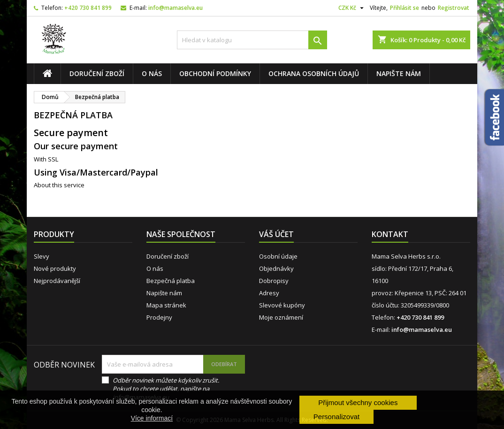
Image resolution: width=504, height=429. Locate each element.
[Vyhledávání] (252, 40)
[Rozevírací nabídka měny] (352, 8)
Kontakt (390, 234)
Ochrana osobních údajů (314, 73)
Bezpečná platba (171, 281)
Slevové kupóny (282, 305)
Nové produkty (55, 268)
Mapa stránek (166, 305)
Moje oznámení (281, 317)
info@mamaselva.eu (176, 8)
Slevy (42, 256)
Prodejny (159, 317)
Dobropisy (274, 281)
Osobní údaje (278, 256)
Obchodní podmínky (215, 73)
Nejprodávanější (57, 281)
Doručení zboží (97, 73)
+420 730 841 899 (88, 8)
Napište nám (399, 73)
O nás (152, 73)
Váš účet (276, 234)
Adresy (269, 293)
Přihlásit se (405, 8)
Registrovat (454, 8)
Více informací (152, 418)
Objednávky (276, 268)
